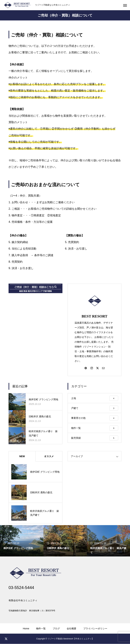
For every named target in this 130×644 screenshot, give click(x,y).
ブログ (56, 629)
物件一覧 (41, 629)
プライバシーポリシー (95, 629)
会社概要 (71, 629)
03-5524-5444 (21, 588)
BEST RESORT (95, 316)
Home (26, 629)
